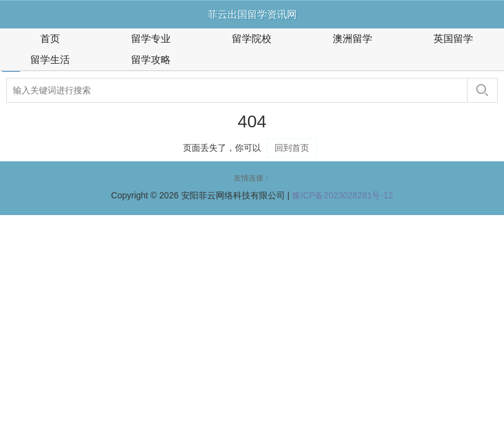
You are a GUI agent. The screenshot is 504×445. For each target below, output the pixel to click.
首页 (50, 39)
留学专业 (151, 39)
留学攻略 (151, 60)
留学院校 (252, 39)
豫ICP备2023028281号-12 (342, 195)
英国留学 (453, 39)
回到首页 (292, 148)
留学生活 (50, 60)
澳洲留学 (352, 39)
